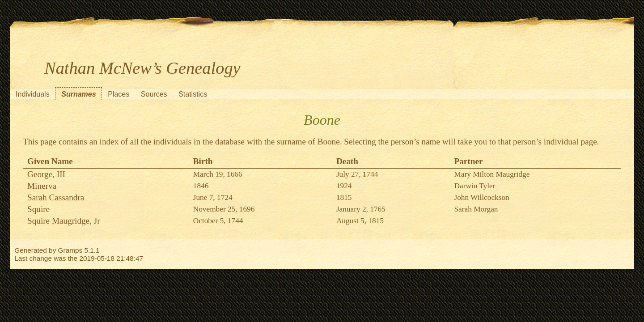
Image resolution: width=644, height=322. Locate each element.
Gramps (70, 250)
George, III (46, 174)
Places (119, 94)
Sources (154, 94)
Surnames (78, 94)
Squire (38, 209)
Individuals (33, 94)
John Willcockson (482, 197)
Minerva (42, 186)
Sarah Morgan (476, 209)
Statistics (193, 94)
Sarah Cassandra (56, 197)
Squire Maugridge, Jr (64, 221)
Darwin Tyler (475, 186)
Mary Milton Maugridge (492, 174)
